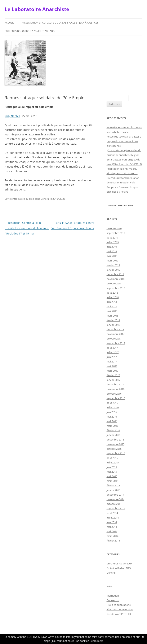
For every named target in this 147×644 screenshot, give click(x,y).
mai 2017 (112, 361)
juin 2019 (112, 247)
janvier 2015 (113, 490)
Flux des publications (119, 605)
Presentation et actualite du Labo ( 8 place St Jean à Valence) (60, 23)
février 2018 (113, 320)
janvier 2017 (113, 380)
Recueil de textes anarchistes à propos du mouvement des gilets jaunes (124, 141)
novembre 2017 (116, 334)
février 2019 (113, 265)
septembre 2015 (116, 453)
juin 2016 (112, 412)
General (45, 199)
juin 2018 (112, 302)
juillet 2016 (113, 407)
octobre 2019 (114, 228)
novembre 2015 (116, 444)
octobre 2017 (114, 339)
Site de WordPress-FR (119, 614)
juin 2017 (112, 357)
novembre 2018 (116, 279)
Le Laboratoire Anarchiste (37, 9)
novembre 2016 (116, 389)
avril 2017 (112, 366)
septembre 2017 (116, 343)
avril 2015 (112, 476)
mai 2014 (112, 527)
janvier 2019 (113, 270)
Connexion (113, 600)
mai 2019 (112, 251)
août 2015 (112, 458)
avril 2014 (112, 531)
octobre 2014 (114, 504)
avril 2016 (112, 421)
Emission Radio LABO (119, 568)
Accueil (9, 23)
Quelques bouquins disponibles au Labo (30, 31)
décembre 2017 (115, 329)
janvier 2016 (113, 435)
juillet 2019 (113, 242)
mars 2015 (112, 481)
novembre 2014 (116, 499)
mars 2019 (112, 261)
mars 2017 (112, 371)
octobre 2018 (114, 283)
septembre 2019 (116, 233)
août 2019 (112, 238)
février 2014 (113, 541)
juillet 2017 (113, 352)
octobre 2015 (114, 449)
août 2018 (112, 293)
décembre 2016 (115, 384)
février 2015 (113, 485)
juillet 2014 (113, 518)
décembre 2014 (115, 495)
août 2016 (112, 403)
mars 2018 (112, 316)
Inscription (113, 596)
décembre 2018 (115, 274)
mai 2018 (112, 306)
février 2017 (113, 375)
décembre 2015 (115, 440)
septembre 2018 (116, 288)
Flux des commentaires (120, 609)
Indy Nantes (12, 116)
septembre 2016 (116, 398)
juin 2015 (112, 467)
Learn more (97, 641)
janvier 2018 (113, 325)
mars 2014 (112, 536)
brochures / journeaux (119, 563)
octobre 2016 (114, 394)
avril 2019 (112, 256)
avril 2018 (112, 311)
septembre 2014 (116, 508)
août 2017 (112, 348)
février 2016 (113, 430)
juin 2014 (112, 522)
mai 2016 (112, 417)
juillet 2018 (113, 297)
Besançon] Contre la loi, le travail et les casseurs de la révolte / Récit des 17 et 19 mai (27, 228)
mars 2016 (112, 426)
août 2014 (112, 513)
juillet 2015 (113, 462)
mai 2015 (112, 472)
